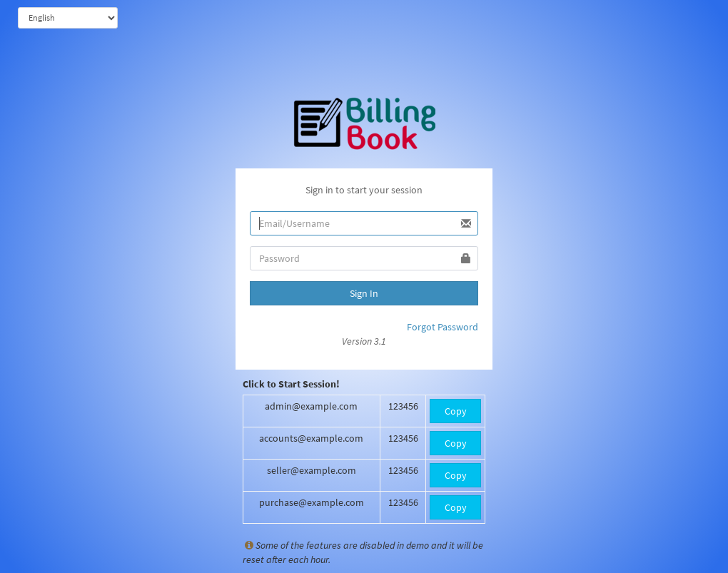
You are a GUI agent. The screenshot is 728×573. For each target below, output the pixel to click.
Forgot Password (443, 327)
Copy (456, 411)
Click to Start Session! (291, 384)
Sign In (364, 293)
